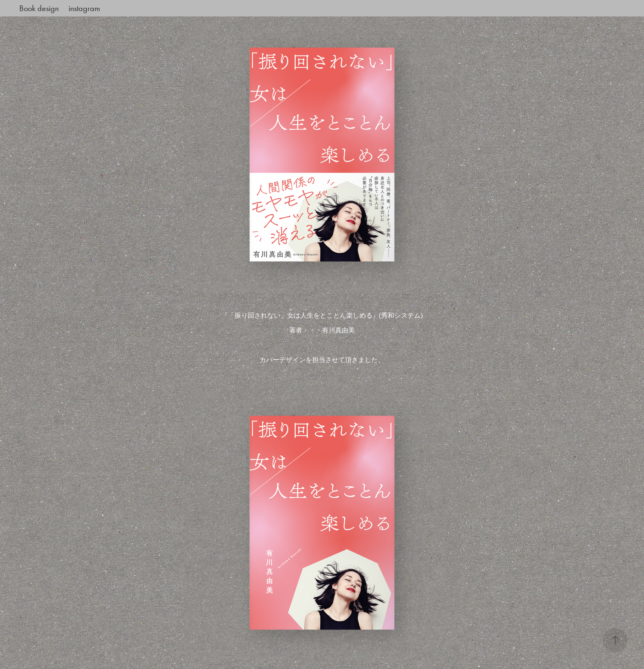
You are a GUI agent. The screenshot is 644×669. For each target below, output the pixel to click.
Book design (39, 8)
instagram (84, 8)
